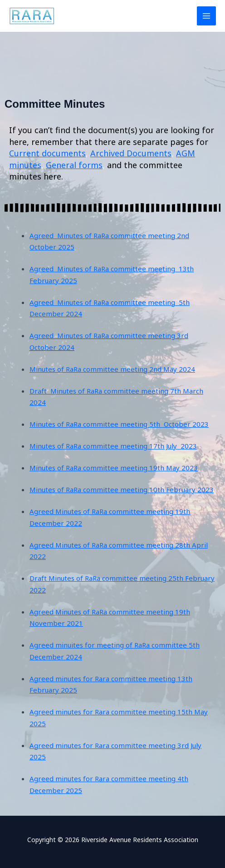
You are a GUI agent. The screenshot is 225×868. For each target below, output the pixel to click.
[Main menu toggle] (207, 16)
